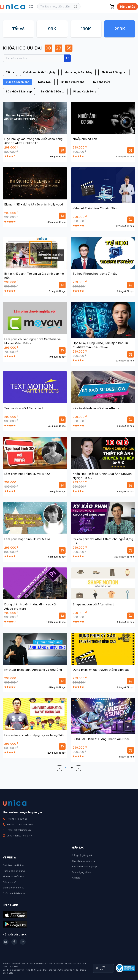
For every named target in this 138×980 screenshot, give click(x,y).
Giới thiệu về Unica (13, 865)
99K (52, 29)
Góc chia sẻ (10, 882)
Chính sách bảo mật (14, 893)
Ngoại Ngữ (45, 82)
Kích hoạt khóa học (14, 876)
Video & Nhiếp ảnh (18, 82)
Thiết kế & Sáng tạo (114, 72)
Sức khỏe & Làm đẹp (19, 91)
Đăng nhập (127, 7)
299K (120, 29)
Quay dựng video (81, 872)
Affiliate (76, 878)
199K (86, 29)
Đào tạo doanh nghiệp (84, 866)
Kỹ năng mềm (102, 82)
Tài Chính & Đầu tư (53, 91)
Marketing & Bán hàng (79, 72)
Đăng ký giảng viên (83, 855)
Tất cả (18, 29)
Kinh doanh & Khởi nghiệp (39, 72)
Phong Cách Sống (85, 91)
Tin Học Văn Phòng (72, 82)
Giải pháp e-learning (83, 861)
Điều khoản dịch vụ (14, 888)
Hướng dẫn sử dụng (14, 871)
